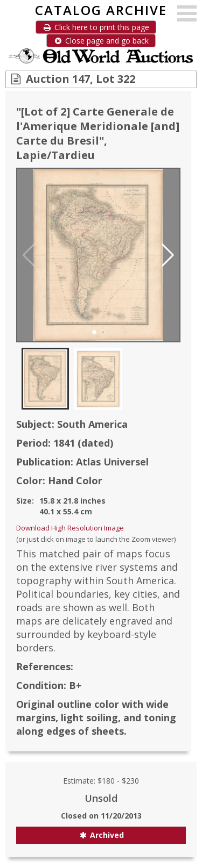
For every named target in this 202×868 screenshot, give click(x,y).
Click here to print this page (96, 27)
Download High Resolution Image (70, 528)
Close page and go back (101, 41)
